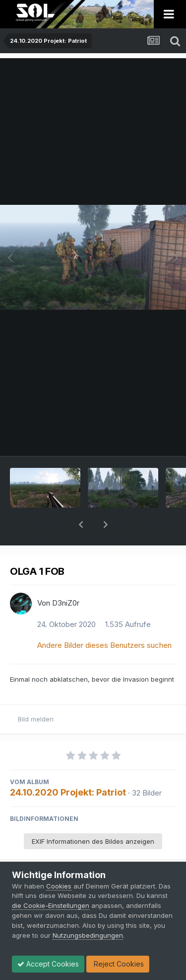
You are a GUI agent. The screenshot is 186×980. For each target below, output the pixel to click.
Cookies (59, 886)
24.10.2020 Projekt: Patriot (68, 766)
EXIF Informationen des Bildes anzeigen (93, 815)
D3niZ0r (66, 577)
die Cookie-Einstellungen (51, 905)
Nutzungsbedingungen (88, 935)
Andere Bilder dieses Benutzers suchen (104, 619)
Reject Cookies (118, 964)
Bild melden (36, 693)
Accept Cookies (48, 964)
